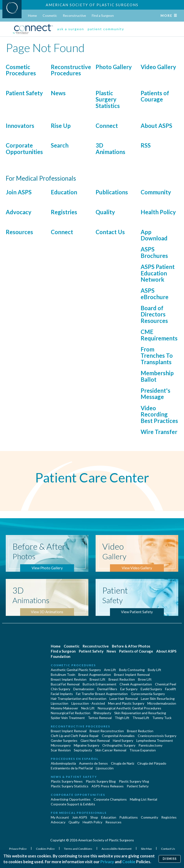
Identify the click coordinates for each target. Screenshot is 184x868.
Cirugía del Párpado (152, 763)
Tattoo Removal (100, 718)
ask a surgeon (71, 29)
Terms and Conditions (78, 849)
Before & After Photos (131, 646)
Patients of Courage (155, 96)
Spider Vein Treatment (68, 718)
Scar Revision (61, 750)
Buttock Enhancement (100, 684)
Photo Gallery (114, 67)
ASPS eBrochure (155, 294)
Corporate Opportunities (24, 148)
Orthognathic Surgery (119, 745)
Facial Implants (62, 694)
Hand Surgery (123, 740)
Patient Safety (24, 93)
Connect (107, 126)
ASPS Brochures (154, 252)
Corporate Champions (110, 799)
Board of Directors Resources (154, 314)
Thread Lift (141, 718)
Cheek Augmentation (136, 684)
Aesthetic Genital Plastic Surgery (76, 670)
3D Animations (110, 148)
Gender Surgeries (64, 740)
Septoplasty (83, 750)
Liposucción (105, 768)
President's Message (155, 394)
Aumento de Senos (93, 763)
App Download (154, 235)
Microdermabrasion (162, 703)
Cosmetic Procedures (21, 70)
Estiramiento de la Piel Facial (72, 768)
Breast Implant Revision (69, 679)
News (58, 93)
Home (32, 15)
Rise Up (61, 126)
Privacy (107, 862)
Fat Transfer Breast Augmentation (102, 694)
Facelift (171, 689)
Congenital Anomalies (118, 736)
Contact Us (110, 232)
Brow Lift (145, 679)
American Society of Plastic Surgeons (92, 5)
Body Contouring (132, 670)
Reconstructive (74, 15)
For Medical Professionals (79, 813)
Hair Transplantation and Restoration (79, 699)
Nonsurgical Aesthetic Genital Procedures (129, 708)
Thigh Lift (122, 718)
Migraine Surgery (86, 745)
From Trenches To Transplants (157, 356)
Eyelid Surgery (151, 689)
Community (156, 192)
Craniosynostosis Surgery (157, 736)
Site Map (147, 849)
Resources (19, 232)
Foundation (61, 656)
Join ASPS (19, 192)
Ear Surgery (129, 689)
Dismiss (170, 859)
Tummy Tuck (162, 718)
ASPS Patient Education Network (158, 273)
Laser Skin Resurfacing (158, 699)
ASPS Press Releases (108, 786)
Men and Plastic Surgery (126, 703)
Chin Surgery (60, 689)
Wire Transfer (159, 432)
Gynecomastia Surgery (148, 694)
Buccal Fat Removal (65, 684)
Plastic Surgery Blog (101, 781)
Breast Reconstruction (107, 731)
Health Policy (158, 212)
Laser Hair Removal (124, 699)
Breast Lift (98, 679)
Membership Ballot (157, 376)
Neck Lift (88, 708)
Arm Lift (110, 670)
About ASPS (156, 126)
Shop (94, 817)
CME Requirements (159, 335)
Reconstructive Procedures (71, 70)
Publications (112, 192)
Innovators (20, 126)
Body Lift (155, 670)
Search (60, 145)
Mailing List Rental (144, 799)
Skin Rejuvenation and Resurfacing (140, 713)
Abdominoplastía (63, 763)
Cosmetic (50, 15)
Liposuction (60, 703)
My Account (60, 817)
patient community (106, 29)
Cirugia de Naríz (123, 763)
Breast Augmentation (95, 675)
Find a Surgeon (103, 15)
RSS (146, 145)
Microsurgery (61, 745)
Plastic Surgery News (67, 781)
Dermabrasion (84, 689)
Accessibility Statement (117, 849)
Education (64, 192)
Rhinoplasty (102, 713)
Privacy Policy (18, 849)
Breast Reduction (122, 679)
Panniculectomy (150, 745)
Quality (105, 212)
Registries (64, 212)
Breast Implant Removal (132, 675)
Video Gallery (158, 67)
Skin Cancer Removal (111, 750)
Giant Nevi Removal (95, 740)
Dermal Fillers (107, 689)
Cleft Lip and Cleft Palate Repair (75, 736)
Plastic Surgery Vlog (134, 781)
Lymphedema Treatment (155, 740)
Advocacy (19, 212)
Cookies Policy (46, 849)
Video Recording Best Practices (159, 414)
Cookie (129, 862)
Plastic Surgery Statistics (108, 99)
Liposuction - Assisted (88, 703)
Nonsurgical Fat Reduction (71, 713)
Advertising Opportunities (71, 799)
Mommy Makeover (64, 708)
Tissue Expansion (143, 750)
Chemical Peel (166, 684)
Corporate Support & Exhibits (73, 804)
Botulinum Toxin (63, 675)
